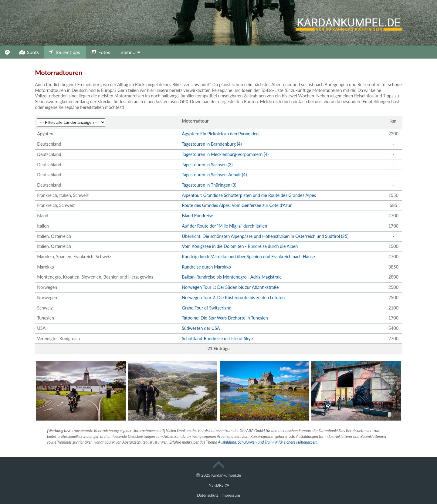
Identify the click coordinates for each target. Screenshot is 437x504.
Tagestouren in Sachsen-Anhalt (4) (214, 175)
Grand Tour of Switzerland (207, 308)
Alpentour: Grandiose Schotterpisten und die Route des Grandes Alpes (249, 195)
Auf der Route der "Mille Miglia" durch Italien (224, 226)
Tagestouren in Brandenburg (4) (212, 144)
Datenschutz (208, 495)
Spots (29, 52)
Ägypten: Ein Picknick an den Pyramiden (220, 134)
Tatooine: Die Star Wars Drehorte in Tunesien (225, 318)
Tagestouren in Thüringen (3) (209, 185)
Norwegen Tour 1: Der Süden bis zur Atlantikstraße (230, 287)
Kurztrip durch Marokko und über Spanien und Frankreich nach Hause (248, 257)
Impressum (231, 495)
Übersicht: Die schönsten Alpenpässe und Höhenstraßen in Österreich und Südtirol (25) (265, 236)
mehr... (130, 52)
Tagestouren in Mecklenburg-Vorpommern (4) (225, 154)
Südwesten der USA (201, 328)
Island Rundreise (197, 216)
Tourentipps (64, 52)
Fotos (100, 52)
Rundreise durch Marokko (206, 267)
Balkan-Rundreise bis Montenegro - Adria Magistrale (232, 277)
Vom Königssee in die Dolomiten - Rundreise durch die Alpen (240, 246)
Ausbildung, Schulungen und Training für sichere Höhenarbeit (267, 442)
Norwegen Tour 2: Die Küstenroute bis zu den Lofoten (233, 298)
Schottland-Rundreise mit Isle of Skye (217, 338)
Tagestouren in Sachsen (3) (207, 165)
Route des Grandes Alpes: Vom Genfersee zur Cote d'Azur (237, 205)
